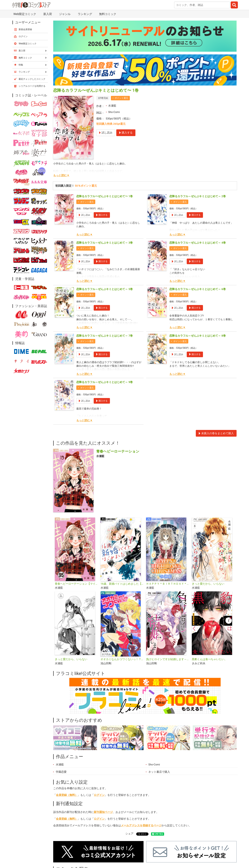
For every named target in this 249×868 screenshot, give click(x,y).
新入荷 (48, 14)
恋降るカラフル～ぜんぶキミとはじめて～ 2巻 (198, 196)
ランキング (85, 14)
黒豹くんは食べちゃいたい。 (209, 659)
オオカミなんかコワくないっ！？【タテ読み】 (122, 659)
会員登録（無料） (67, 795)
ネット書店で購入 (159, 772)
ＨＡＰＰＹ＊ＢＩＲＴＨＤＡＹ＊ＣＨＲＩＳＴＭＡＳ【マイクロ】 (168, 584)
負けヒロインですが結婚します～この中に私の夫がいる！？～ (168, 659)
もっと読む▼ (61, 175)
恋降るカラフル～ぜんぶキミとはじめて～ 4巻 (198, 243)
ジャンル (65, 14)
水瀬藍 (112, 106)
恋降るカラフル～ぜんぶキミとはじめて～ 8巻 (198, 336)
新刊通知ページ (103, 812)
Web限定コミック (25, 14)
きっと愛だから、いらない (208, 584)
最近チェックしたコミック (32, 79)
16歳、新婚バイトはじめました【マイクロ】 (122, 584)
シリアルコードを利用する (32, 86)
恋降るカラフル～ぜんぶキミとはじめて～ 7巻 (105, 336)
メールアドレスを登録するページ (141, 825)
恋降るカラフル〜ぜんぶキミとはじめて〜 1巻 (105, 196)
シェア (129, 834)
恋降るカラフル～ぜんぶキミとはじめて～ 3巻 (105, 243)
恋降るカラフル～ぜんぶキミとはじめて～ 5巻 (105, 289)
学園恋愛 (61, 772)
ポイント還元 (121, 98)
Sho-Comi (114, 112)
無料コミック (108, 14)
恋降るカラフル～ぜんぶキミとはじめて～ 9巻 (105, 382)
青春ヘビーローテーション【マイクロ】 (76, 584)
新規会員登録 (25, 29)
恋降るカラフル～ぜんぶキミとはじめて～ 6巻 (198, 289)
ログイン (99, 795)
